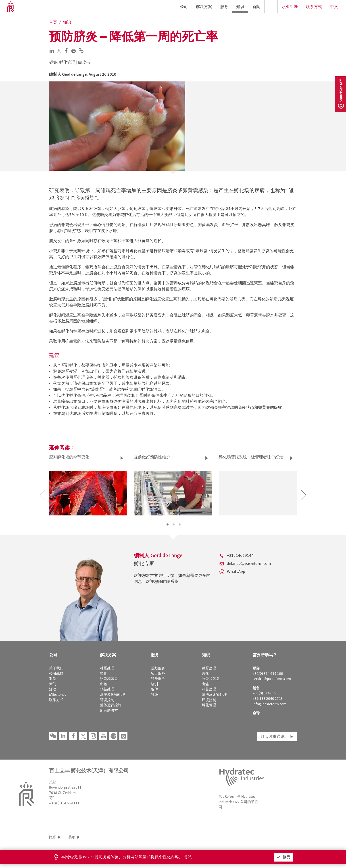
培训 (154, 684)
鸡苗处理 (107, 689)
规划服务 (158, 668)
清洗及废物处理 (113, 695)
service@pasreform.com (272, 679)
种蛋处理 (107, 668)
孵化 (104, 674)
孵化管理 (209, 705)
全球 (256, 713)
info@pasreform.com (270, 704)
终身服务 (158, 679)
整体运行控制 (111, 705)
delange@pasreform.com (249, 563)
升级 (154, 695)
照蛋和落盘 (109, 679)
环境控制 (107, 700)
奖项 (72, 837)
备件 (154, 689)
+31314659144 (240, 555)
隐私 (53, 837)
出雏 (104, 684)
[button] (75, 50)
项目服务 (158, 674)
